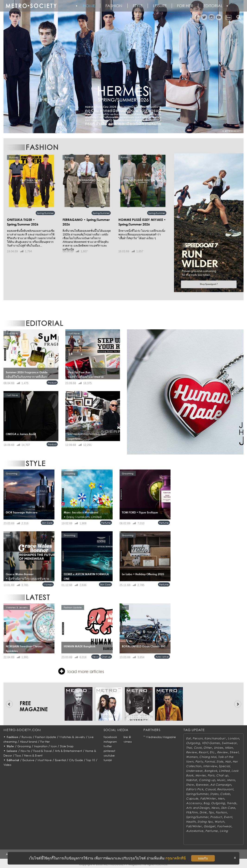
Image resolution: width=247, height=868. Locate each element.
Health (191, 822)
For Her (45, 742)
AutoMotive (162, 657)
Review (191, 752)
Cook (198, 748)
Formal (210, 761)
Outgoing (193, 743)
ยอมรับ (203, 858)
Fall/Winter (208, 798)
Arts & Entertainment (68, 751)
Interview (210, 766)
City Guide (76, 760)
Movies (201, 775)
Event (228, 817)
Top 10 (91, 760)
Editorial (213, 6)
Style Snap (67, 746)
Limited (224, 771)
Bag (206, 803)
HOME (89, 6)
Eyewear (202, 785)
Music (221, 780)
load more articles (81, 671)
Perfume (106, 523)
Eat (188, 738)
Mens (231, 780)
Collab (225, 794)
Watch (220, 822)
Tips (211, 812)
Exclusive (28, 760)
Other (208, 748)
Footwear (224, 826)
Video (7, 765)
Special (224, 766)
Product (52, 383)
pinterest (109, 751)
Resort (203, 752)
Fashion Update (46, 737)
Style (138, 6)
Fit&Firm (192, 812)
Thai (189, 748)
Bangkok (211, 771)
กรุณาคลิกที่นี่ (176, 858)
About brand (28, 742)
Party (199, 761)
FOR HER (185, 6)
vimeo (128, 742)
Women (48, 584)
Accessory (194, 803)
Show (190, 785)
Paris (211, 775)
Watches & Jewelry (72, 737)
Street (234, 752)
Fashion (114, 6)
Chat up (106, 657)
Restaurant (225, 789)
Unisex (218, 748)
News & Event (33, 755)
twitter (108, 746)
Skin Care (47, 523)
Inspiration (41, 746)
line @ (127, 737)
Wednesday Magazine (161, 737)
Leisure (160, 6)
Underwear (194, 771)
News (95, 657)
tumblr (108, 760)
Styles (214, 794)
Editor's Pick (195, 789)
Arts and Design (198, 808)
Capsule (192, 798)
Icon (54, 746)
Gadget (209, 826)
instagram (110, 742)
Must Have (45, 760)
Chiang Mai (208, 757)
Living (224, 831)
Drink (203, 812)
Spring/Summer (45, 213)
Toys (18, 755)
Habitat (192, 780)
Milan (229, 748)
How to (25, 751)
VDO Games (211, 743)
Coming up (207, 780)
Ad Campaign (221, 785)
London (233, 738)
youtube (109, 755)
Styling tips (205, 822)
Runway (27, 737)
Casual (210, 789)
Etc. (212, 752)
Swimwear (229, 743)
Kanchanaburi (215, 738)
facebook (110, 737)
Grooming (24, 746)
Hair (228, 761)
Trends (232, 803)
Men (221, 798)
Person (198, 738)
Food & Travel (43, 751)
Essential (60, 760)
